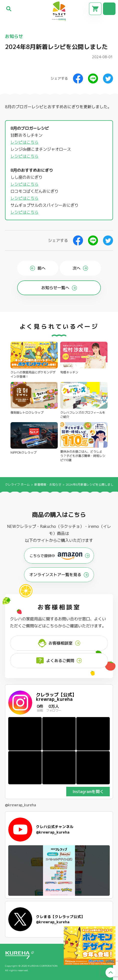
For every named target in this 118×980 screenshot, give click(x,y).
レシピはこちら (24, 142)
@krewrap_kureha (20, 805)
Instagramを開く (88, 792)
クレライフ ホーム (17, 485)
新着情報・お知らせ (48, 485)
